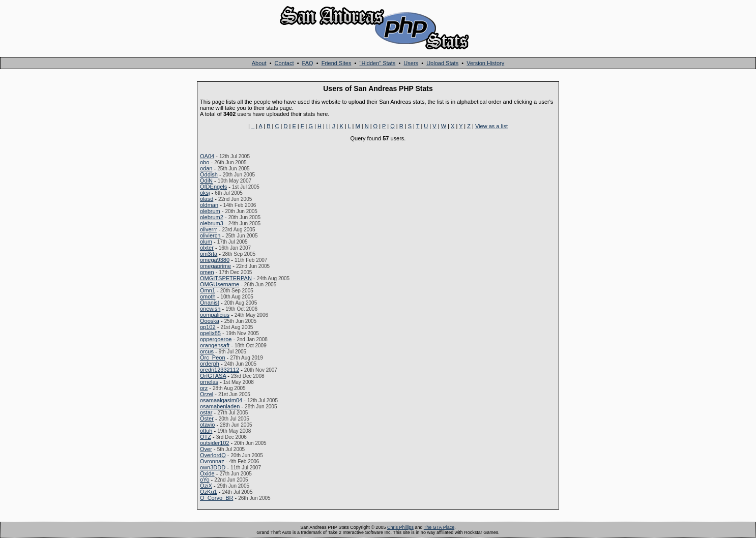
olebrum (210, 211)
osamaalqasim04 (221, 400)
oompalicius (215, 315)
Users (411, 63)
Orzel (207, 394)
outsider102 (215, 443)
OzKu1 (209, 492)
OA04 (207, 156)
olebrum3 (212, 223)
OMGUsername (220, 284)
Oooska (210, 321)
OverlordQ (213, 455)
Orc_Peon (213, 357)
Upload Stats (442, 63)
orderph (210, 364)
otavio (207, 425)
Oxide (207, 473)
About (259, 63)
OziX (206, 486)
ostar (206, 412)
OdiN (206, 181)
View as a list (491, 126)
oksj (205, 193)
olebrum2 (212, 217)
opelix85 (210, 333)
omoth (208, 296)
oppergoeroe (216, 339)
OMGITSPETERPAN (226, 278)
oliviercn (210, 235)
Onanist (210, 303)
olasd (207, 199)
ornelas (209, 382)
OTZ (206, 437)
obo (205, 162)
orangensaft (215, 345)
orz (204, 388)
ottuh (206, 431)
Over (206, 449)
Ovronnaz (212, 461)
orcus (207, 351)
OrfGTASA (213, 376)
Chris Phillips (400, 527)
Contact (284, 63)
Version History (485, 63)
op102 (208, 327)
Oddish (209, 174)
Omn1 (208, 290)
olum (206, 242)
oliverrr (209, 229)
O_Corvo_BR (216, 498)
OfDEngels (213, 187)
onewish (210, 309)
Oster (207, 419)
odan (206, 168)
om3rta (209, 254)
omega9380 (215, 260)
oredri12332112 (220, 370)
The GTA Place (439, 527)
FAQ (308, 63)
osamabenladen (220, 406)
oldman (209, 205)
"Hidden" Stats (377, 63)
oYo (205, 480)
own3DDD (213, 467)
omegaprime (215, 266)
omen (207, 272)
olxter (207, 248)
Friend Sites (337, 63)
